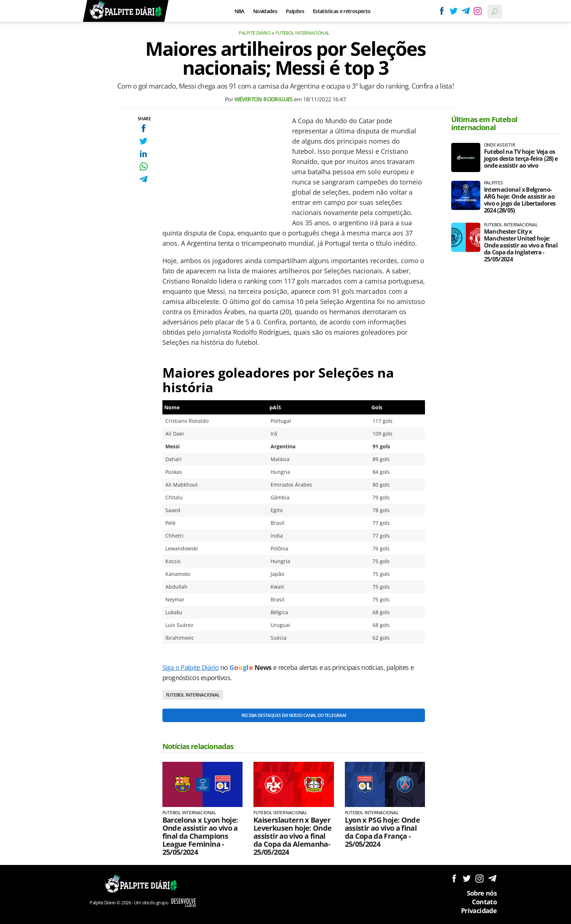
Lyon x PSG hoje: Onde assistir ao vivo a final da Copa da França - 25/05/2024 (383, 832)
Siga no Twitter (467, 878)
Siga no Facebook (454, 878)
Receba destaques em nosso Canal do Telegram (294, 715)
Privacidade (479, 911)
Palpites (295, 11)
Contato (484, 902)
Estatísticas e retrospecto (342, 11)
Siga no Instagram (479, 878)
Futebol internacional (303, 33)
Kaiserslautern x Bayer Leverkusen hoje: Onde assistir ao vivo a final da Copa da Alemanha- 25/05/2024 (293, 836)
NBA (239, 11)
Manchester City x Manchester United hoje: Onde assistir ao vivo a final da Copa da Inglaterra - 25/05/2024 (521, 245)
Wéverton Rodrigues (264, 99)
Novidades (265, 11)
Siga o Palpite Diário (191, 667)
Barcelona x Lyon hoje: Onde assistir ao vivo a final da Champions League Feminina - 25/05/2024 (200, 836)
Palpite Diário (255, 33)
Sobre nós (482, 893)
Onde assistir (500, 145)
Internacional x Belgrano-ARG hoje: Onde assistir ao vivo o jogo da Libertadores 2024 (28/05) (520, 200)
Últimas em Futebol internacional (484, 123)
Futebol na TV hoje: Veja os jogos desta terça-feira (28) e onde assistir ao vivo (521, 159)
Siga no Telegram (492, 878)
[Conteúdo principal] (285, 462)
